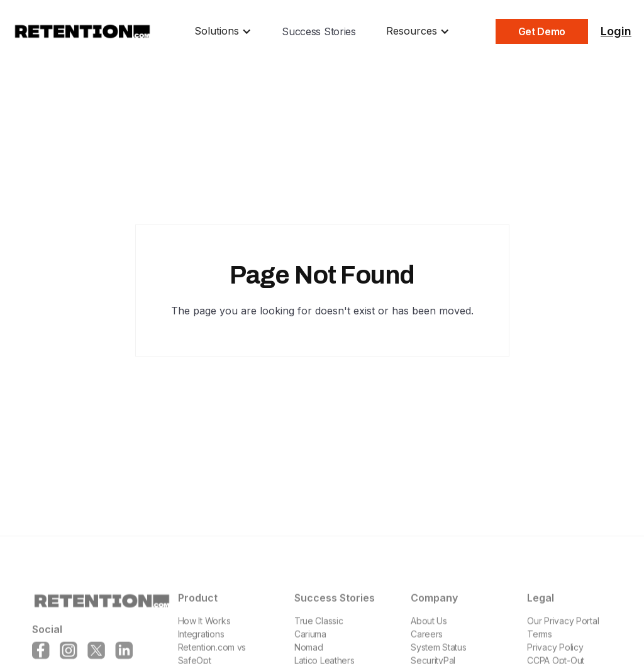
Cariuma (310, 644)
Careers (427, 644)
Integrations (201, 644)
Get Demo (542, 31)
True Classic (319, 631)
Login (616, 31)
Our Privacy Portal (563, 631)
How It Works (204, 631)
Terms (540, 644)
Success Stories (319, 31)
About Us (429, 631)
